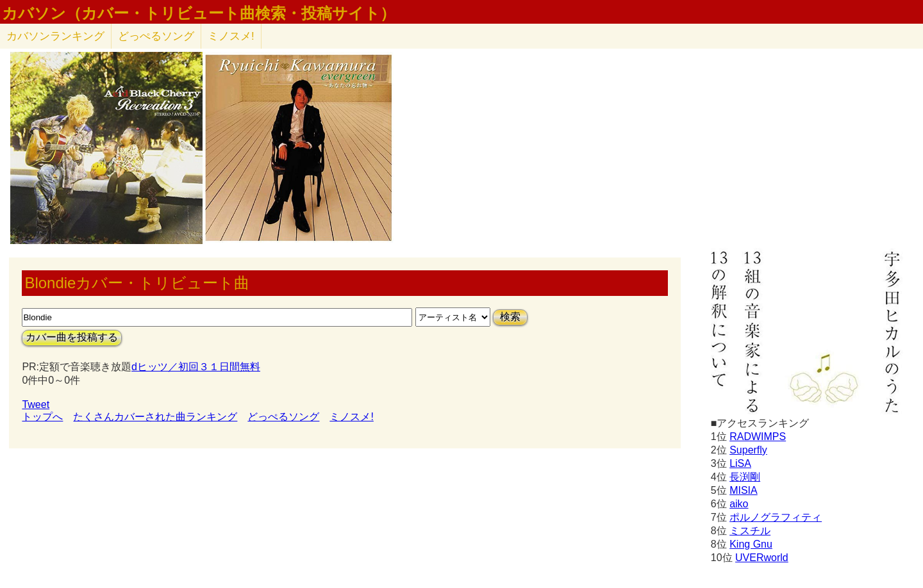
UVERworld (762, 558)
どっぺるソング (156, 36)
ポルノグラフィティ (776, 517)
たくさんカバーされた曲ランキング (155, 417)
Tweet (36, 404)
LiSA (740, 463)
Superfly (748, 450)
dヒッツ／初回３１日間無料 (196, 367)
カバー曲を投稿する (72, 337)
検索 (510, 317)
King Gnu (751, 544)
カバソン (55, 36)
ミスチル (750, 531)
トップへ (42, 417)
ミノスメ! (231, 36)
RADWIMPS (758, 437)
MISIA (744, 490)
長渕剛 (745, 477)
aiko (739, 504)
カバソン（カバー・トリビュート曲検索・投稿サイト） (199, 13)
